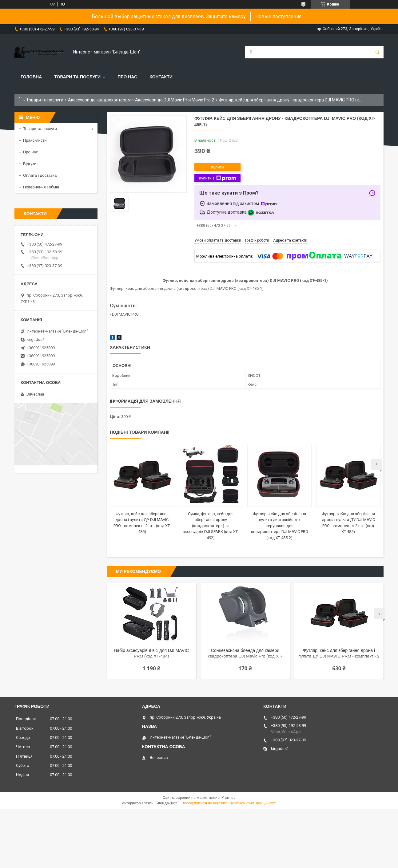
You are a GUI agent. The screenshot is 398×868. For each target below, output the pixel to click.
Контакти (161, 77)
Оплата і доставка (40, 175)
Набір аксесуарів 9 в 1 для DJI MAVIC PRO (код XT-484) (151, 653)
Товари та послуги (77, 77)
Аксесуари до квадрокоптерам (99, 100)
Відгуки (30, 164)
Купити (217, 167)
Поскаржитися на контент (204, 803)
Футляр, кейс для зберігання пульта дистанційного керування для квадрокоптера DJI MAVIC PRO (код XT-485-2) (280, 526)
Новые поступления (278, 16)
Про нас (127, 77)
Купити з (217, 178)
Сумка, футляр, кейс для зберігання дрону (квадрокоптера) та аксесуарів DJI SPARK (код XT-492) (211, 526)
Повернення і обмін (41, 187)
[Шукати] (377, 52)
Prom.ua (229, 798)
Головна (31, 77)
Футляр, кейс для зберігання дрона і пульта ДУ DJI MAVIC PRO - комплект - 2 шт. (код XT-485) (339, 654)
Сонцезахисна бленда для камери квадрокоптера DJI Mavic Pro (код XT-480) (245, 654)
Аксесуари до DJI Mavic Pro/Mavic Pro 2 (175, 100)
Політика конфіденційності (253, 803)
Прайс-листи (35, 140)
